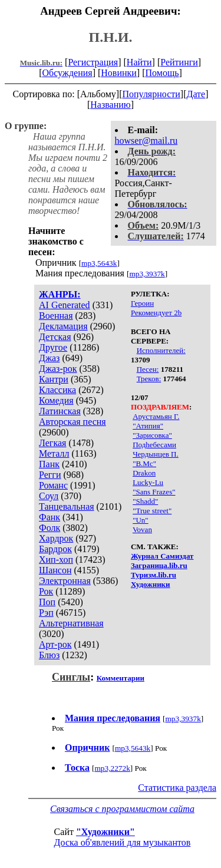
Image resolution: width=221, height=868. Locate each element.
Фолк (50, 528)
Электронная (65, 581)
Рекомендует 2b (156, 313)
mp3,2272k (112, 768)
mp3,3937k (147, 274)
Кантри (54, 379)
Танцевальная (67, 506)
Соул (49, 496)
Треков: (149, 379)
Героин (142, 303)
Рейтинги (179, 62)
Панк (49, 464)
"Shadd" (145, 501)
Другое (53, 347)
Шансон (55, 570)
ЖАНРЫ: (60, 294)
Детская (55, 337)
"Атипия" (148, 426)
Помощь (162, 73)
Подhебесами (154, 445)
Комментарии (121, 678)
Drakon (144, 473)
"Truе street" (152, 511)
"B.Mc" (144, 463)
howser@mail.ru (146, 141)
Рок (46, 591)
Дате (196, 94)
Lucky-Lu (148, 482)
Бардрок (55, 549)
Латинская (60, 411)
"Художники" (105, 832)
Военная (56, 316)
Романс (53, 485)
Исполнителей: (161, 350)
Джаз (49, 358)
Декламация (63, 326)
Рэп (46, 613)
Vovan (142, 529)
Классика (57, 390)
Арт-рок (55, 644)
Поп (47, 602)
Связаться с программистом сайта (122, 809)
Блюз (49, 655)
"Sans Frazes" (154, 492)
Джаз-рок (58, 369)
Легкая (52, 443)
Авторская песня (72, 422)
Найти (139, 62)
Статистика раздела (177, 788)
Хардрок (56, 538)
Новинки (119, 73)
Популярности (151, 94)
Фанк (50, 517)
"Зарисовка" (152, 435)
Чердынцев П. (156, 454)
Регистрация (93, 62)
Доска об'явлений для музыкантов (123, 842)
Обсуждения (67, 73)
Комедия (56, 400)
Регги (50, 475)
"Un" (141, 520)
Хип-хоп (56, 560)
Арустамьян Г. (156, 416)
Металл (54, 453)
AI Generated (65, 305)
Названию (111, 105)
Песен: (148, 369)
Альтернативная (71, 623)
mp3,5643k (99, 263)
